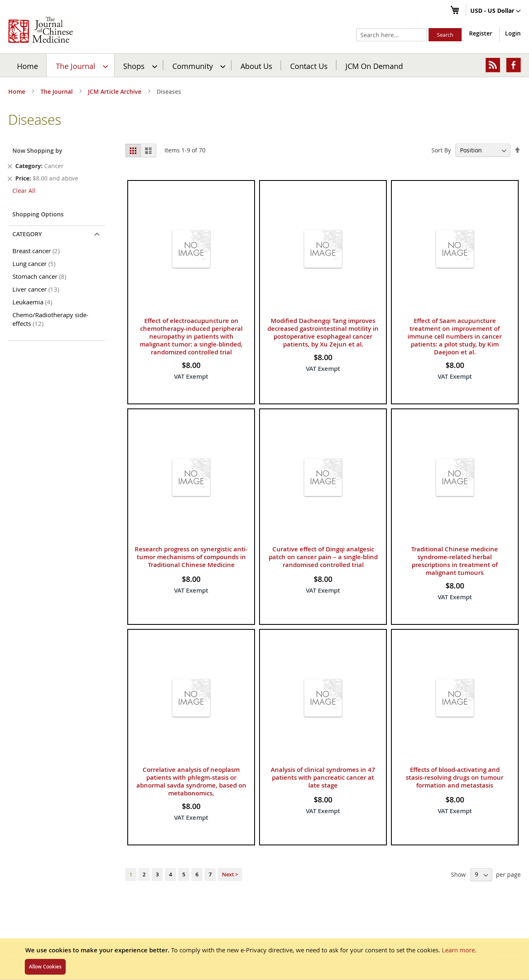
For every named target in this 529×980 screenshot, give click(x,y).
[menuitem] (81, 65)
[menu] (264, 65)
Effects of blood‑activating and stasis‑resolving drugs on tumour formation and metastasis (455, 777)
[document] (264, 959)
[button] (496, 11)
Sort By (441, 150)
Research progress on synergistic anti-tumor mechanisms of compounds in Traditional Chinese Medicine (191, 557)
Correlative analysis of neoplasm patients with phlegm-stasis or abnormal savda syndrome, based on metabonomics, (191, 781)
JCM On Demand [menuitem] (374, 66)
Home (27, 66)
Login (513, 33)
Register (481, 33)
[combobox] (391, 35)
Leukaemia (34, 302)
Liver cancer (37, 289)
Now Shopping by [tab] (37, 151)
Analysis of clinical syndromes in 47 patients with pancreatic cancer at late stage (323, 777)
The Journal (57, 91)
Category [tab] (27, 234)
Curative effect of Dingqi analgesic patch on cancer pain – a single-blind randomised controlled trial (323, 557)
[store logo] (41, 30)
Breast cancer (37, 251)
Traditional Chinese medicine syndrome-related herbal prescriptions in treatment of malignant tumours (455, 561)
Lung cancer (35, 263)
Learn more (458, 950)
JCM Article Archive (116, 91)
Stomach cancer (41, 276)
